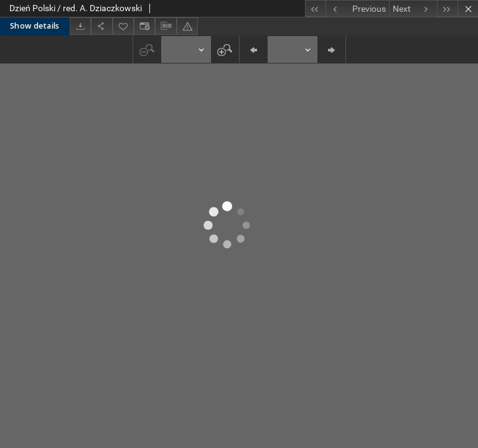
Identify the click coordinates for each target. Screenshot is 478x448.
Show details (35, 26)
